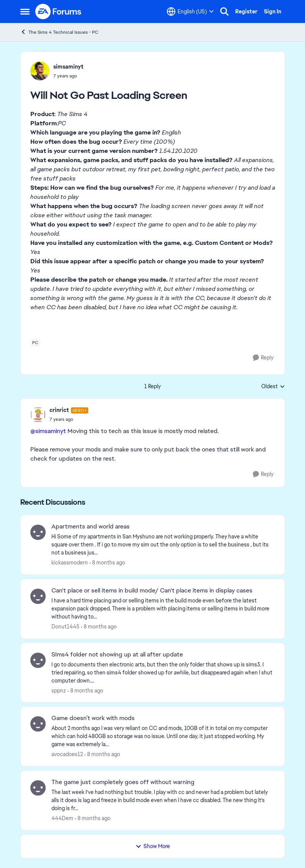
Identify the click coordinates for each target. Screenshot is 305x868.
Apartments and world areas (91, 527)
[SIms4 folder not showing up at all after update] (163, 672)
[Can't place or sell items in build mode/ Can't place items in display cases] (163, 609)
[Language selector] (190, 11)
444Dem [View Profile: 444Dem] (62, 818)
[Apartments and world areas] (163, 545)
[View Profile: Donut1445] (38, 596)
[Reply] (263, 358)
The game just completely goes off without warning (123, 782)
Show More (153, 846)
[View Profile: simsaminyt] (40, 71)
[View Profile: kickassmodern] (38, 532)
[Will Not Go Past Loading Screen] (69, 419)
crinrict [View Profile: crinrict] (59, 410)
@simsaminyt (48, 431)
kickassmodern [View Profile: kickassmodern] (70, 563)
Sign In (273, 11)
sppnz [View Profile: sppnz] (59, 690)
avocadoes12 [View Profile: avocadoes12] (67, 754)
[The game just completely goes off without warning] (163, 800)
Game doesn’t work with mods (93, 718)
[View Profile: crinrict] (38, 415)
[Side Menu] (25, 11)
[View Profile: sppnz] (38, 660)
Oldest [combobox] (273, 387)
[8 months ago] (107, 563)
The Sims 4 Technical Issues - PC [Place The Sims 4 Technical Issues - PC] (59, 32)
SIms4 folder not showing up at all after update (117, 655)
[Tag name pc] (35, 343)
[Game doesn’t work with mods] (163, 736)
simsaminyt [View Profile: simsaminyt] (68, 67)
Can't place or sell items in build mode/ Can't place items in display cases (152, 591)
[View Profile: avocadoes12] (38, 724)
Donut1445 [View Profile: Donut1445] (65, 627)
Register (246, 11)
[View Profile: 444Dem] (38, 788)
